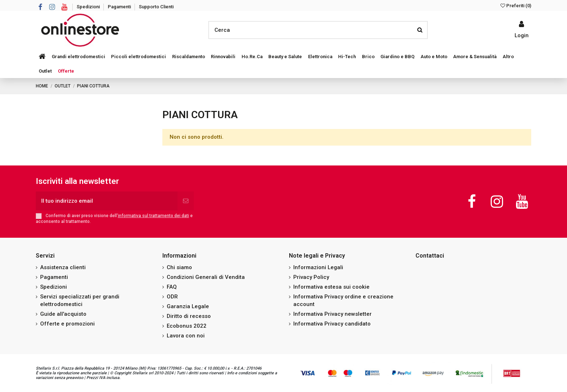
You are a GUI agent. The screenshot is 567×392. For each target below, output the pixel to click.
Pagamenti (120, 7)
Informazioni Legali (318, 267)
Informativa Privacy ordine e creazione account (343, 300)
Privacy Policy (311, 277)
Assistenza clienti (63, 267)
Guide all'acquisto (63, 314)
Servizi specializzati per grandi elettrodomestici (80, 300)
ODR (172, 297)
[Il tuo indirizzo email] (107, 201)
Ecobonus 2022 (187, 326)
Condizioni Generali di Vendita (206, 277)
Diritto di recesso (189, 316)
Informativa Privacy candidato (332, 324)
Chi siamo (179, 267)
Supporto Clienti (156, 7)
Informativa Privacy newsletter (332, 314)
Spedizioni (89, 7)
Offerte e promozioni (67, 324)
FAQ (172, 287)
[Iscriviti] (186, 201)
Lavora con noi (186, 336)
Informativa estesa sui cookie (331, 287)
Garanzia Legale (188, 306)
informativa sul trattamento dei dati (154, 216)
